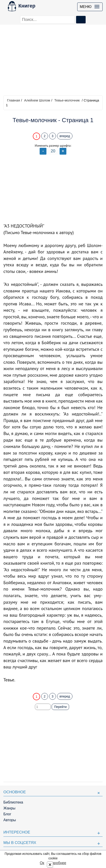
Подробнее (57, 863)
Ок (42, 863)
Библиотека (13, 802)
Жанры (9, 808)
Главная (13, 100)
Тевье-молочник (67, 100)
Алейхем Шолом (37, 100)
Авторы (10, 820)
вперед (65, 136)
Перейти (60, 707)
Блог (7, 814)
